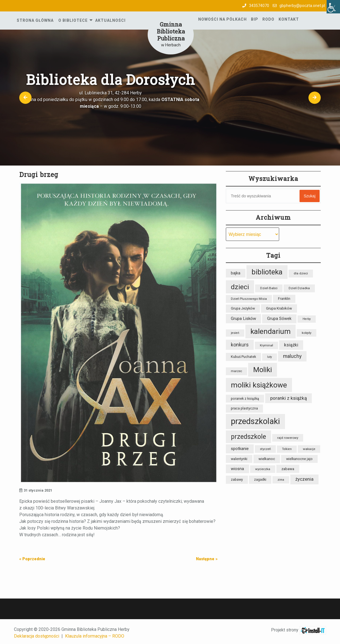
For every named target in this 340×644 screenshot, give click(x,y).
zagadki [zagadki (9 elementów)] (260, 479)
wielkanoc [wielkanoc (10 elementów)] (267, 459)
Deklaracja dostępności (37, 636)
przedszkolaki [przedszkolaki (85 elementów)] (255, 421)
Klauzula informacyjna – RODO (95, 636)
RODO (268, 19)
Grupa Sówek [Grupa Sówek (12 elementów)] (279, 319)
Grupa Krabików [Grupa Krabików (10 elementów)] (279, 308)
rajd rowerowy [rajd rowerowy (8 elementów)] (288, 438)
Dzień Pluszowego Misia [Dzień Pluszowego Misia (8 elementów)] (249, 299)
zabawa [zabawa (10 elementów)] (288, 469)
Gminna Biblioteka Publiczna (171, 31)
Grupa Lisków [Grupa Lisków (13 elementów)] (243, 319)
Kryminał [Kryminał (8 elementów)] (266, 345)
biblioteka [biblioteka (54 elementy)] (267, 272)
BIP (255, 19)
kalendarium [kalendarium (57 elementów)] (270, 331)
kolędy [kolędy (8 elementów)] (307, 333)
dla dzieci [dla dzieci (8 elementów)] (301, 273)
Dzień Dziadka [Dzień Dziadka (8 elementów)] (299, 288)
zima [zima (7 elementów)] (281, 480)
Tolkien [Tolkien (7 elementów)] (287, 449)
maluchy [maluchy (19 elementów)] (292, 356)
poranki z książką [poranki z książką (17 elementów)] (288, 398)
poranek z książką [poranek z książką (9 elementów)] (245, 398)
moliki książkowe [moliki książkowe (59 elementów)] (259, 385)
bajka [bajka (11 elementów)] (236, 273)
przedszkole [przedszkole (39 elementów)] (248, 437)
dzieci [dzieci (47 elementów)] (240, 287)
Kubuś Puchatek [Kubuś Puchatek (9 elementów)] (243, 357)
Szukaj (310, 196)
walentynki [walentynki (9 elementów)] (239, 459)
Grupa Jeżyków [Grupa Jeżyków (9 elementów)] (243, 308)
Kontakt (289, 19)
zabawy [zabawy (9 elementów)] (237, 479)
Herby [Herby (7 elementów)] (307, 319)
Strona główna (35, 20)
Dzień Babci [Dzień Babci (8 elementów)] (269, 288)
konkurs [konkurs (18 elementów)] (240, 345)
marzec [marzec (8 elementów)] (236, 371)
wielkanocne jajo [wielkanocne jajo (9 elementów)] (299, 459)
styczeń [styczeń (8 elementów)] (265, 449)
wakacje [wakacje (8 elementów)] (309, 449)
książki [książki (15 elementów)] (291, 345)
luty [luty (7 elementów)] (270, 357)
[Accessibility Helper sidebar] (333, 7)
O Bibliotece (73, 20)
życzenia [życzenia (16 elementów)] (304, 479)
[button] (26, 98)
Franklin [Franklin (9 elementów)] (284, 299)
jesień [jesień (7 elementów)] (235, 333)
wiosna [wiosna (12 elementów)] (237, 469)
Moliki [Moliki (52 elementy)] (263, 370)
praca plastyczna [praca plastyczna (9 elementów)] (244, 408)
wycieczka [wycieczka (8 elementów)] (263, 469)
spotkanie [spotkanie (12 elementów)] (240, 449)
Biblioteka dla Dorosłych (110, 80)
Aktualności (110, 20)
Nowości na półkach (222, 19)
